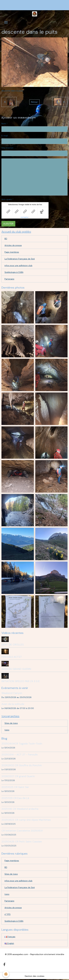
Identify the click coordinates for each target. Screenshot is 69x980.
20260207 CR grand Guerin (18, 776)
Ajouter (8, 224)
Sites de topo (11, 723)
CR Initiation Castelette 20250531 (22, 831)
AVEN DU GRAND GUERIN (16, 669)
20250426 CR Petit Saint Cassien (22, 842)
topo (7, 730)
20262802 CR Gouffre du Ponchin (22, 765)
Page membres (12, 252)
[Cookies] (6, 974)
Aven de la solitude (13, 704)
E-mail (5, 136)
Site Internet (7, 148)
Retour (34, 102)
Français (10, 937)
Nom (4, 124)
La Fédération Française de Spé (20, 259)
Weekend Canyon (12, 693)
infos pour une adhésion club (18, 265)
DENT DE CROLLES (13, 645)
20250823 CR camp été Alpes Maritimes (26, 820)
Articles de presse (13, 245)
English (9, 943)
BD (6, 239)
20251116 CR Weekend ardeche (20, 809)
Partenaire (9, 279)
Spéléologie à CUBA (14, 272)
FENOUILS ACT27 (12, 657)
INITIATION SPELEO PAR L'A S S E (21, 681)
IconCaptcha (24, 217)
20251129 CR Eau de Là (15, 798)
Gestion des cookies (34, 976)
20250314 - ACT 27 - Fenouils (20, 755)
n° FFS (8, 914)
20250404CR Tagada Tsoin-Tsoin (22, 744)
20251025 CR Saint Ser (15, 787)
